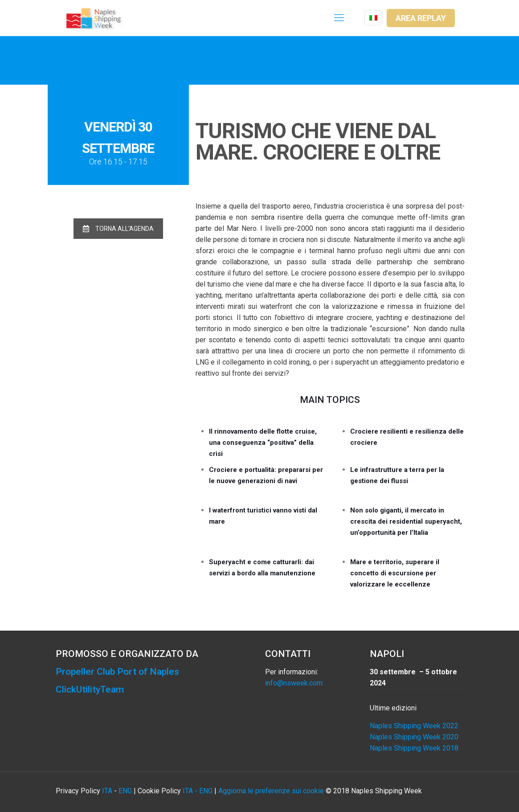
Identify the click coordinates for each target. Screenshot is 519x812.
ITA (107, 791)
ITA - (191, 791)
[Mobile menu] (339, 18)
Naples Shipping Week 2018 (414, 748)
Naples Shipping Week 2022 (414, 726)
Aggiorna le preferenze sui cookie (271, 791)
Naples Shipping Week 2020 (414, 737)
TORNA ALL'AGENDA (118, 229)
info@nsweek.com (294, 683)
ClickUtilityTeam (90, 689)
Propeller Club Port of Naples (117, 672)
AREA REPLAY (421, 18)
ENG (125, 791)
